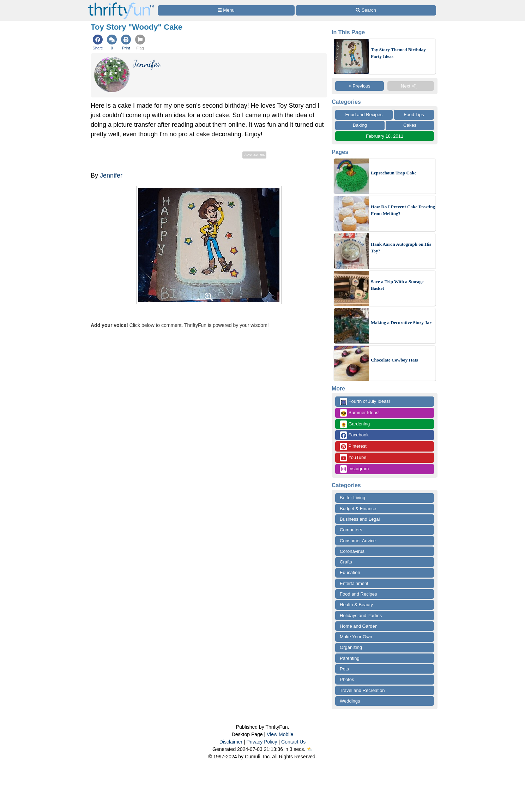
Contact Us (293, 742)
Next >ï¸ (411, 86)
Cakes (410, 125)
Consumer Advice (358, 541)
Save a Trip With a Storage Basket (397, 285)
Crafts (346, 562)
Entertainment (354, 583)
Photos (347, 679)
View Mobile (280, 734)
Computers (351, 530)
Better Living (352, 498)
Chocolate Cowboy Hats (394, 360)
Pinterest (353, 446)
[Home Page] (121, 4)
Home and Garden (359, 626)
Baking (360, 125)
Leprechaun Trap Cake (394, 173)
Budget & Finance (358, 509)
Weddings (350, 701)
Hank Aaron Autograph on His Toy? (401, 248)
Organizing (351, 647)
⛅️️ (310, 749)
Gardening (355, 424)
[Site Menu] (226, 10)
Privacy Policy (262, 742)
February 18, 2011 (385, 136)
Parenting (350, 658)
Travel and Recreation (362, 690)
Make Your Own (356, 637)
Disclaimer (231, 742)
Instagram (354, 469)
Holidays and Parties (361, 616)
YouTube (353, 458)
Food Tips (414, 115)
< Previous (360, 86)
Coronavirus (352, 551)
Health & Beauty (356, 605)
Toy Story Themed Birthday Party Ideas (398, 53)
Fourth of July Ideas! (365, 402)
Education (350, 572)
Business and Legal (360, 519)
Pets (344, 669)
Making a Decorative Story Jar (401, 323)
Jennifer (111, 175)
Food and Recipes (364, 115)
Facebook (354, 435)
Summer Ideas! (360, 413)
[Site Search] (366, 10)
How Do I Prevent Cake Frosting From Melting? (403, 210)
